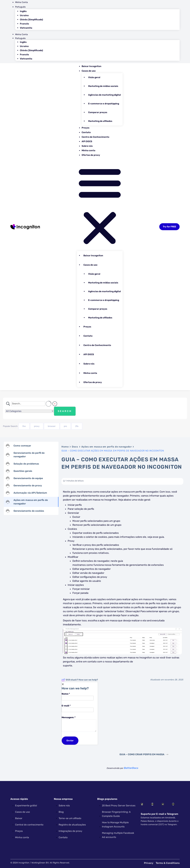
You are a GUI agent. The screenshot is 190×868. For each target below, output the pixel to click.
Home (65, 447)
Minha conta (88, 150)
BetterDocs (131, 768)
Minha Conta (21, 2)
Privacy (149, 863)
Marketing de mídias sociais (103, 86)
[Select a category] (30, 411)
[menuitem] (97, 7)
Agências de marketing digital (104, 95)
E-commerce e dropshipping (104, 104)
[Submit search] (65, 411)
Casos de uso (89, 71)
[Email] (78, 710)
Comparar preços (98, 112)
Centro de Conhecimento (95, 137)
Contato (86, 132)
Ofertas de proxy (91, 155)
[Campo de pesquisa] (28, 404)
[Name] (78, 698)
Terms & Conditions (168, 863)
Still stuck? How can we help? (80, 680)
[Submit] (70, 741)
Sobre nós (87, 146)
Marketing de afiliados (100, 121)
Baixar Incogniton (92, 66)
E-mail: (78, 708)
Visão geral (94, 77)
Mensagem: (79, 724)
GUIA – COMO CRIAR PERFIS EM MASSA (144, 754)
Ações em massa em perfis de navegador (107, 447)
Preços (85, 128)
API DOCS (87, 141)
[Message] (79, 726)
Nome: (78, 696)
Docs (75, 447)
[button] (100, 205)
